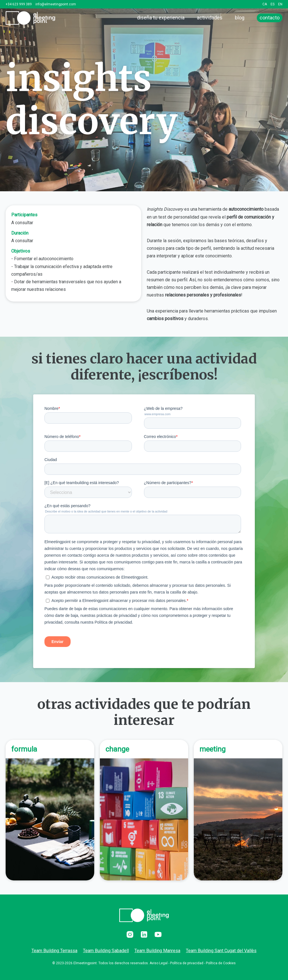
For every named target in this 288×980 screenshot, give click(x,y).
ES (273, 4)
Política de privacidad (187, 963)
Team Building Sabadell (106, 951)
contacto (270, 18)
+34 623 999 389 (19, 4)
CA (265, 4)
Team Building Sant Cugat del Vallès (221, 951)
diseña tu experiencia (161, 18)
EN (280, 4)
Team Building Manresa (157, 951)
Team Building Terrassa (54, 951)
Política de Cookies (221, 963)
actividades (210, 18)
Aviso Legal (159, 963)
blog (240, 18)
